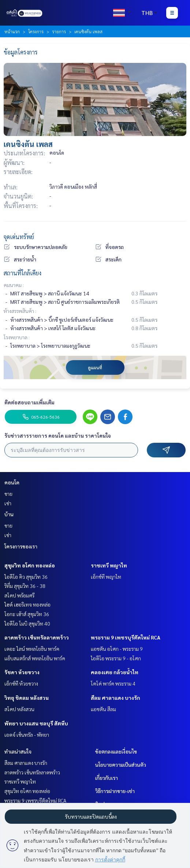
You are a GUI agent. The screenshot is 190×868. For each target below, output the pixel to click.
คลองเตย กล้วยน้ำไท (115, 672)
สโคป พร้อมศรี (19, 595)
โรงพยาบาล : (17, 337)
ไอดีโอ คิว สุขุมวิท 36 (26, 577)
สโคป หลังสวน (19, 709)
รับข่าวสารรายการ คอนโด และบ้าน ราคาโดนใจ (58, 435)
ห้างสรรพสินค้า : (20, 311)
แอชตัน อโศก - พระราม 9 (117, 649)
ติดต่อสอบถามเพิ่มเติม (29, 402)
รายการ (59, 31)
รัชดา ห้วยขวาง (22, 672)
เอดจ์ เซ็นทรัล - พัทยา (27, 735)
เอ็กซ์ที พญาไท (106, 577)
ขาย (8, 494)
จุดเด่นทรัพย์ (19, 237)
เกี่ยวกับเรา (107, 778)
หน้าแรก (12, 31)
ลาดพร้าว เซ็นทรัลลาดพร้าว (37, 637)
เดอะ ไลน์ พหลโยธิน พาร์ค (32, 649)
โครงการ (36, 31)
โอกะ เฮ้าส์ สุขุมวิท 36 (27, 614)
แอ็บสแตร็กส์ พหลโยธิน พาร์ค (35, 658)
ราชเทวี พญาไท (109, 565)
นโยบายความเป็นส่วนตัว (121, 765)
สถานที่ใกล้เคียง (23, 273)
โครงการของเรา (21, 546)
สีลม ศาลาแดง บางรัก (116, 698)
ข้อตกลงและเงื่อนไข (116, 751)
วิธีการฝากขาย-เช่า (115, 791)
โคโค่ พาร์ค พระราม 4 (113, 683)
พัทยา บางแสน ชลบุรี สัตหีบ (36, 723)
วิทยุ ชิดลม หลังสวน (27, 698)
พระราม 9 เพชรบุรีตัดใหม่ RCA (126, 637)
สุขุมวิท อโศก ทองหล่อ (30, 565)
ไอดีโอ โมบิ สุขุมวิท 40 (27, 623)
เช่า (8, 503)
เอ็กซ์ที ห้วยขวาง (21, 683)
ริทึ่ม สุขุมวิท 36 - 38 (25, 586)
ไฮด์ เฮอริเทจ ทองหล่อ (27, 604)
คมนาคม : (14, 285)
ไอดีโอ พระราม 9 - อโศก (116, 658)
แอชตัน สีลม (103, 709)
